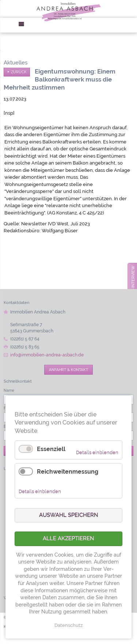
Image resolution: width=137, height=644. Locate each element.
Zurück (19, 72)
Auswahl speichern (69, 515)
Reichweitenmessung (68, 472)
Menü (24, 25)
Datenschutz (68, 625)
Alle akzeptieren (68, 538)
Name (10, 390)
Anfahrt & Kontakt (68, 370)
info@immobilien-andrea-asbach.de (47, 355)
